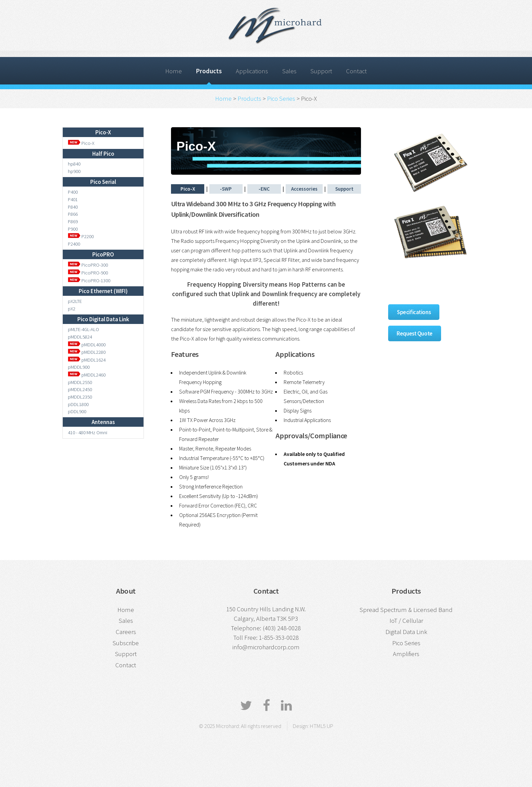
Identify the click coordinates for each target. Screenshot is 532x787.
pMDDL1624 (87, 360)
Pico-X (81, 143)
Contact (356, 71)
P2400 (74, 244)
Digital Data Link (406, 632)
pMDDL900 (79, 367)
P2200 (81, 236)
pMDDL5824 (80, 337)
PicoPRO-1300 (89, 280)
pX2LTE (75, 301)
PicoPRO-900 (88, 273)
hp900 (74, 171)
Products (209, 71)
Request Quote (415, 333)
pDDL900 (77, 411)
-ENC (264, 189)
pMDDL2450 (80, 389)
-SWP (226, 189)
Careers (126, 632)
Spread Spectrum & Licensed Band (406, 610)
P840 (73, 207)
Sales (289, 71)
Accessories (304, 189)
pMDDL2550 (80, 382)
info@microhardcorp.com (266, 647)
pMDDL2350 (80, 397)
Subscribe (126, 643)
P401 (73, 199)
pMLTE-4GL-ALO (83, 329)
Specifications (414, 312)
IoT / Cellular (406, 621)
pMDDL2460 (87, 375)
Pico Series (281, 99)
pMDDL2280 (87, 352)
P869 (73, 221)
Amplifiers (406, 654)
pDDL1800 (78, 404)
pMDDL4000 (87, 344)
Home (174, 71)
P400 (73, 192)
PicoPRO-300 (88, 265)
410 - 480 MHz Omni (88, 432)
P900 (73, 229)
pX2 (72, 309)
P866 (73, 214)
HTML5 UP (321, 726)
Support (321, 71)
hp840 (74, 164)
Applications (252, 71)
